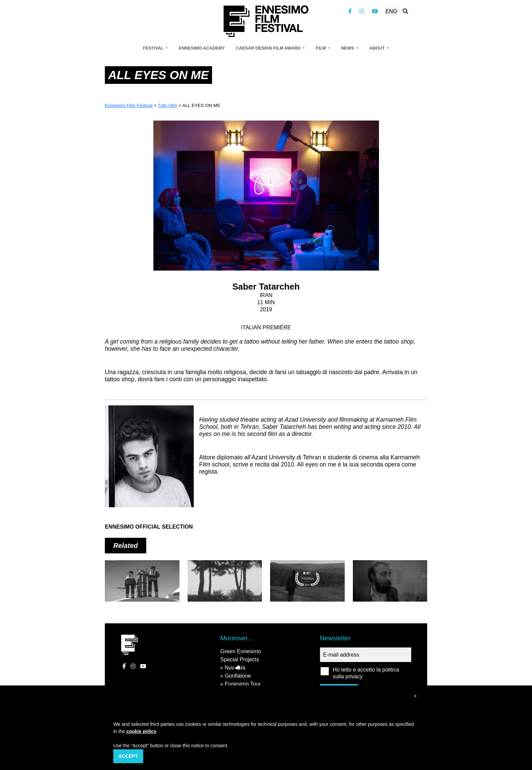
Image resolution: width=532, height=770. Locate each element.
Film (321, 48)
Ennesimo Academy (202, 48)
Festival (154, 48)
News (348, 48)
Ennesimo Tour (243, 684)
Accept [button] (128, 756)
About (377, 48)
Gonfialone (238, 676)
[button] (415, 696)
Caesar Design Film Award (269, 48)
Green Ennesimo (241, 651)
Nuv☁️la (235, 668)
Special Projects (240, 659)
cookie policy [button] (141, 731)
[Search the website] (405, 11)
